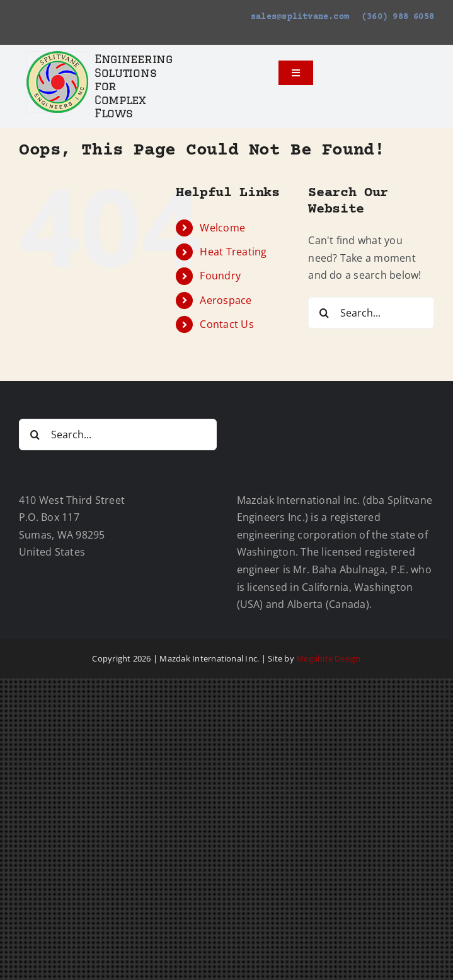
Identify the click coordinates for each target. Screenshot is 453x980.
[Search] (324, 313)
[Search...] (371, 313)
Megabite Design (329, 658)
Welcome (222, 228)
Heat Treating (233, 252)
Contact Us (227, 324)
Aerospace (226, 300)
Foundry (220, 276)
